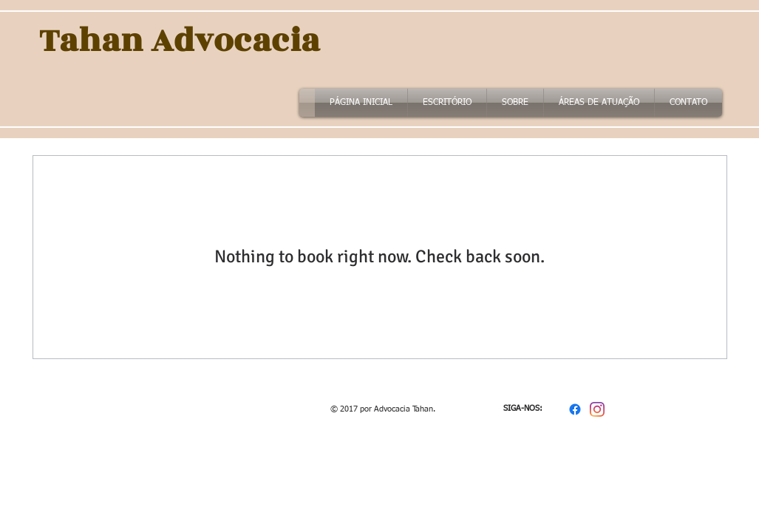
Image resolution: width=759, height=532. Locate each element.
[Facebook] (575, 409)
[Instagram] (597, 409)
